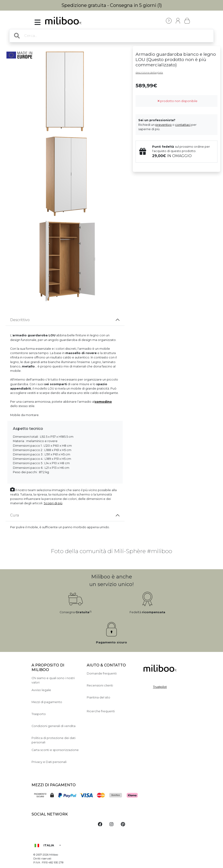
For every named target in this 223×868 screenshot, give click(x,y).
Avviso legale (41, 690)
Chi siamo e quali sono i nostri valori (53, 680)
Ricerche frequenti (101, 711)
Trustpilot (160, 687)
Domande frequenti (102, 673)
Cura (14, 515)
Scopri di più (53, 503)
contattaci (183, 125)
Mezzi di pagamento (47, 702)
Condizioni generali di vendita (54, 726)
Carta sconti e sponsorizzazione (55, 750)
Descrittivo (20, 320)
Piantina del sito (98, 697)
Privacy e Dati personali (49, 762)
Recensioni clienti (100, 685)
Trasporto (39, 714)
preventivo (164, 125)
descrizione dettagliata (149, 73)
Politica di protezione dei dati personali (54, 740)
